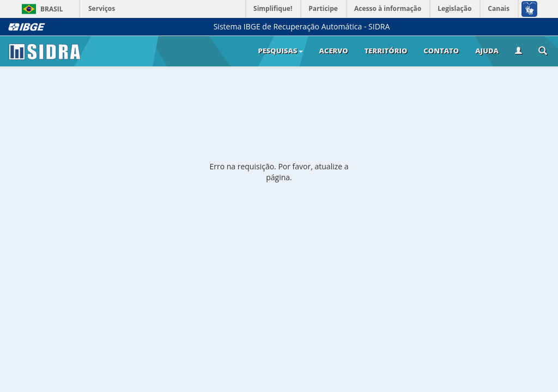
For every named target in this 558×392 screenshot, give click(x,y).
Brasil (41, 9)
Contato (441, 51)
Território (386, 51)
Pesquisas (280, 51)
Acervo (334, 51)
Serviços (102, 8)
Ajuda (487, 51)
